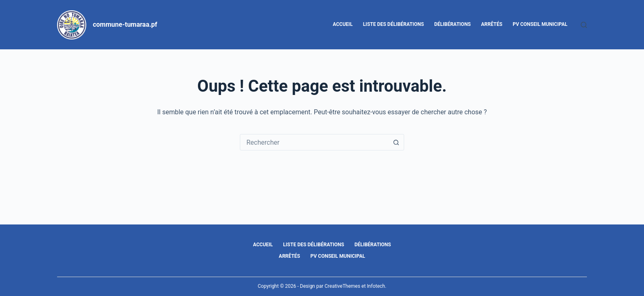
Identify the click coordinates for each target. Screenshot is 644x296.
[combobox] (314, 142)
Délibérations (452, 24)
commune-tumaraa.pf (125, 24)
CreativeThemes (342, 286)
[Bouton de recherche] (396, 142)
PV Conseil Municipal (540, 24)
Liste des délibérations (394, 24)
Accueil (343, 24)
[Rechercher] (584, 25)
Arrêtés (492, 24)
